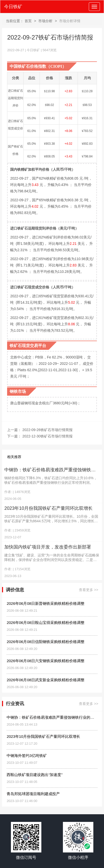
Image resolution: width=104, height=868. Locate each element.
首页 (28, 21)
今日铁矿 (13, 7)
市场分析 (45, 21)
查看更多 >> (89, 590)
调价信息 (15, 590)
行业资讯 (15, 704)
